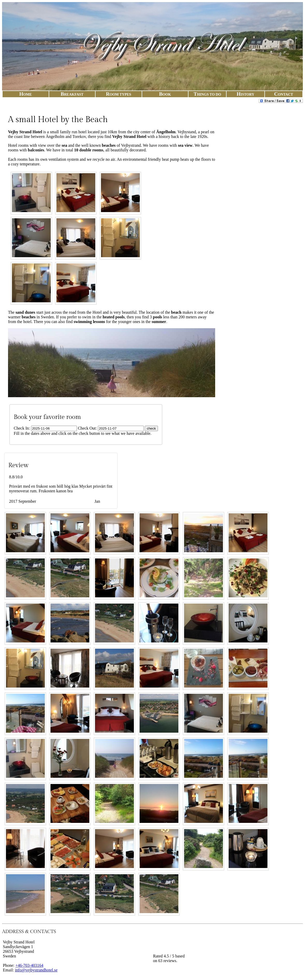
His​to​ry (245, 94)
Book (165, 94)
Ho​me (26, 94)
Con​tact (284, 94)
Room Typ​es (119, 94)
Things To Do (207, 94)
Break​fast (72, 94)
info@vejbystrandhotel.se (36, 970)
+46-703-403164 (29, 965)
